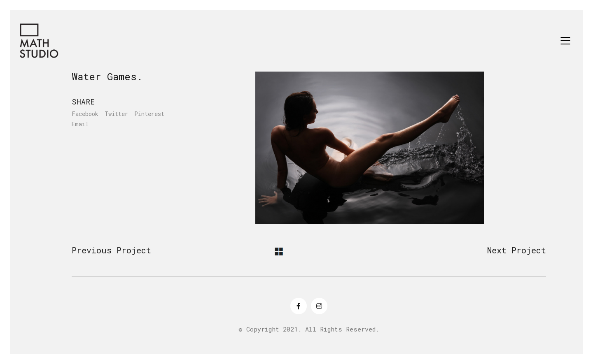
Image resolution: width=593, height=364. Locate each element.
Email (80, 124)
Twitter (116, 114)
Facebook (85, 114)
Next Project (517, 250)
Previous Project (111, 250)
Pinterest (149, 114)
